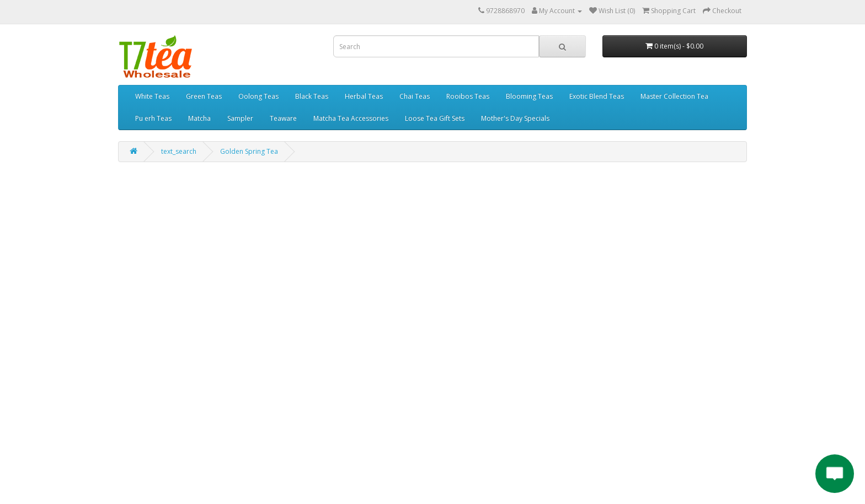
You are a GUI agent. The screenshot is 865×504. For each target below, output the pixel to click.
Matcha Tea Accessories (351, 118)
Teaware (283, 118)
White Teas (152, 96)
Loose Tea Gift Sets (435, 118)
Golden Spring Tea (249, 151)
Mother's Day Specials (515, 118)
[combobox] (436, 46)
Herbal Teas (364, 96)
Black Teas (312, 96)
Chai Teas (415, 96)
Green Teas (204, 96)
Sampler (240, 118)
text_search (179, 151)
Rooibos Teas (468, 96)
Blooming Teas (529, 96)
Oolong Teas (258, 96)
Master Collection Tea (674, 96)
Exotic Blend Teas (597, 96)
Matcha (199, 118)
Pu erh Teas (153, 118)
